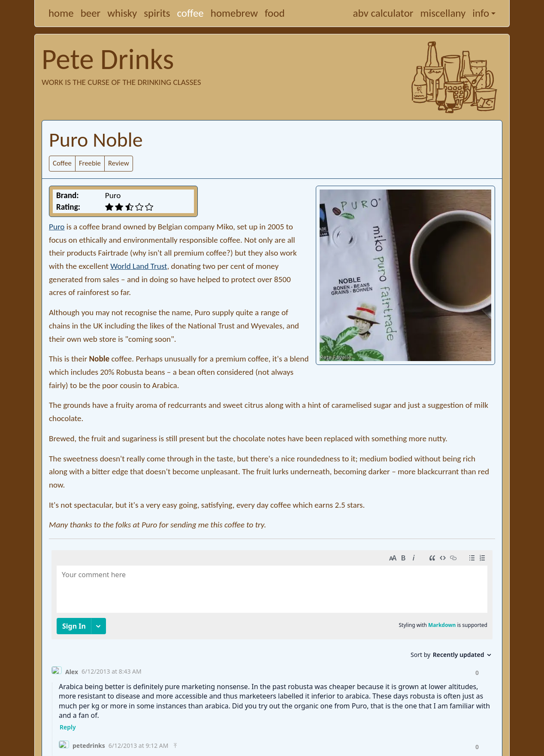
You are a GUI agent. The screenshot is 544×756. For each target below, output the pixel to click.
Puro (57, 227)
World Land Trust (139, 266)
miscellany (443, 13)
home (61, 13)
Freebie (90, 163)
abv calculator (383, 13)
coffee (190, 13)
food (275, 13)
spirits (157, 13)
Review (119, 163)
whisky (122, 13)
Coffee (62, 163)
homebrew (234, 13)
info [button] (481, 13)
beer (91, 13)
